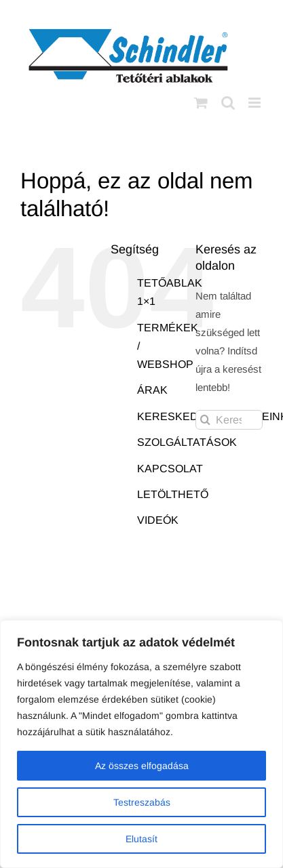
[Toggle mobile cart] (201, 103)
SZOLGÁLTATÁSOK (187, 442)
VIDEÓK (158, 520)
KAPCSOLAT (170, 469)
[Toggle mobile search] (228, 103)
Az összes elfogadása (142, 766)
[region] (141, 744)
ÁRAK (152, 390)
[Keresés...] (229, 420)
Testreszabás (142, 802)
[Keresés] (205, 420)
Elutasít (141, 839)
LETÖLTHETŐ (173, 494)
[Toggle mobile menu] (256, 103)
